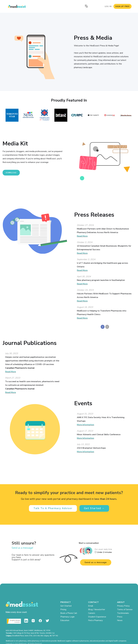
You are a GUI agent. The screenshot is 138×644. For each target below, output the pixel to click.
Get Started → (94, 508)
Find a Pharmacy (95, 620)
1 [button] (103, 327)
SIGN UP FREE (122, 6)
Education (65, 620)
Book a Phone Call (69, 613)
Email (91, 606)
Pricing (63, 609)
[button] (86, 6)
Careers (92, 613)
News (120, 620)
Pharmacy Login (67, 617)
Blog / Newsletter (97, 609)
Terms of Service (125, 609)
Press (120, 617)
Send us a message (96, 562)
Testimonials (123, 613)
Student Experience (97, 617)
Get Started (66, 606)
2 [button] (107, 327)
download (11, 173)
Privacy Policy (123, 606)
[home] (16, 6)
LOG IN (108, 6)
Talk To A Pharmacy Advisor (53, 508)
